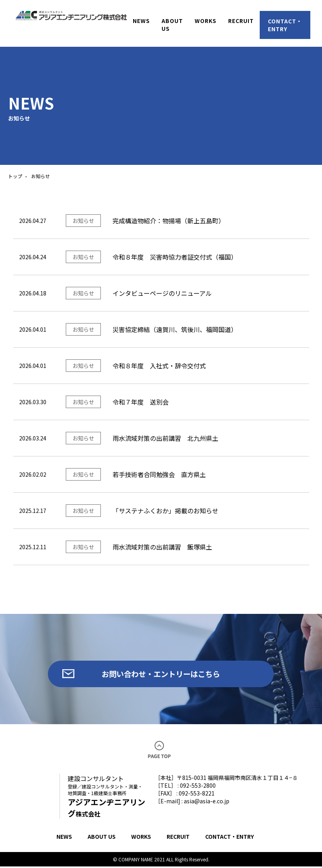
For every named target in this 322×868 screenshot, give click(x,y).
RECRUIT (178, 838)
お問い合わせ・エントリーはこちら (161, 675)
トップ (15, 176)
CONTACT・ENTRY (230, 838)
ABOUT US (102, 838)
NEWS (64, 838)
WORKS (141, 838)
